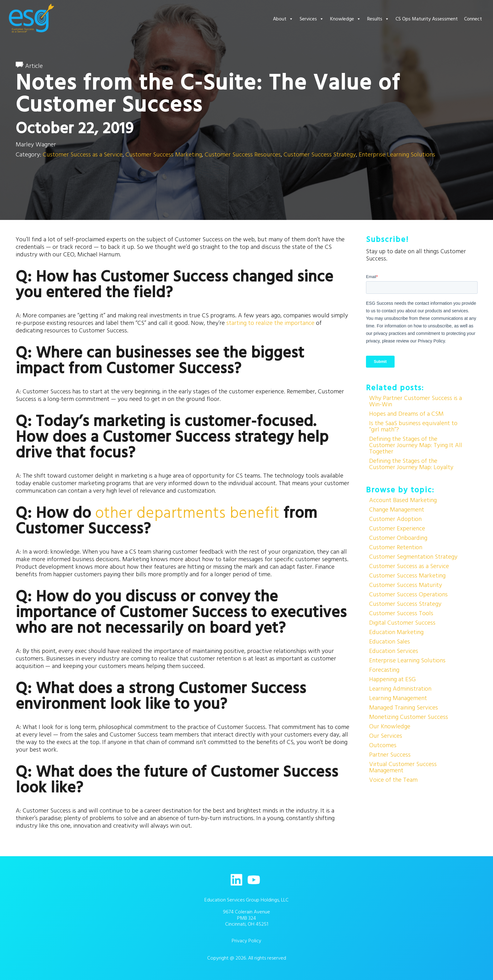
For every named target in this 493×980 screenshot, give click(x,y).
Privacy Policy (246, 941)
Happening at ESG (392, 679)
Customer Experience (397, 528)
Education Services (394, 651)
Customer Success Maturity (406, 585)
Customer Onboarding (398, 538)
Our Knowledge (390, 726)
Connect (473, 19)
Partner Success (390, 755)
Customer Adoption (395, 519)
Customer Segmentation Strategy (413, 557)
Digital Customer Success (402, 623)
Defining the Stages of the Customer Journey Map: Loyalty (411, 464)
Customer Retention (396, 547)
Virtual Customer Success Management (403, 767)
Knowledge (346, 19)
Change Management (397, 510)
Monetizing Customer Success (409, 717)
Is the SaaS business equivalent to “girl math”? (413, 426)
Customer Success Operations (408, 594)
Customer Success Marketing (164, 155)
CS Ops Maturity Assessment (427, 19)
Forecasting (384, 670)
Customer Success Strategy (320, 155)
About (283, 19)
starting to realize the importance (270, 323)
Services (312, 19)
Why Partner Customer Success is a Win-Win (415, 401)
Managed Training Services (404, 708)
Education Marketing (396, 632)
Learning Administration (400, 689)
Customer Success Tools (401, 613)
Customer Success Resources (243, 155)
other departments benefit (187, 513)
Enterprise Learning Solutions (397, 155)
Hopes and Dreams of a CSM (406, 414)
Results (378, 19)
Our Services (386, 736)
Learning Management (398, 698)
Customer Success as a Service (83, 155)
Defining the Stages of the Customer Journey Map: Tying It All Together (416, 445)
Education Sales (390, 642)
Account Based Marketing (403, 500)
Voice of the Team (393, 780)
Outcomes (383, 745)
